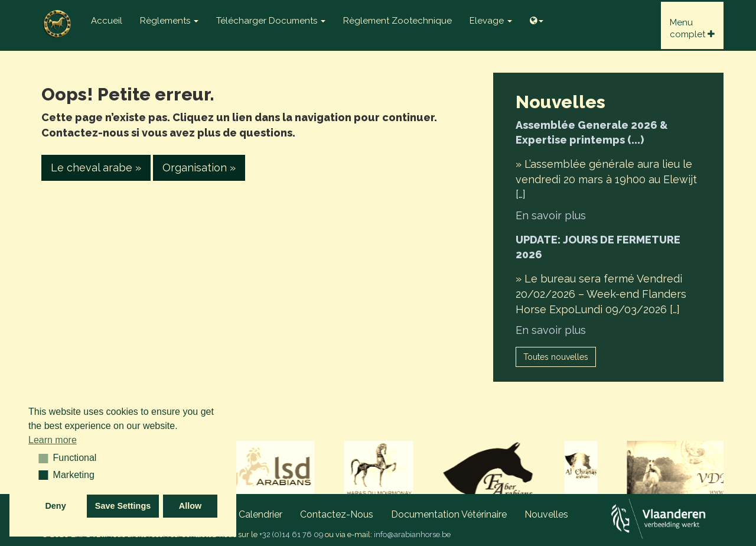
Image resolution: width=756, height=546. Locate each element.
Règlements (169, 21)
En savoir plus (551, 215)
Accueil (107, 21)
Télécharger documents (271, 21)
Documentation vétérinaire (449, 514)
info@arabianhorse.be (412, 534)
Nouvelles (546, 514)
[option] (293, 470)
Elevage (491, 21)
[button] (39, 458)
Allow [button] (190, 506)
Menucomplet (692, 28)
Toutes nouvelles (556, 357)
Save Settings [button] (123, 506)
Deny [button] (55, 506)
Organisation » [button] (199, 168)
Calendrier (260, 514)
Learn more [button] (53, 440)
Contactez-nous (337, 514)
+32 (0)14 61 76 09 (291, 534)
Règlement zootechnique (397, 21)
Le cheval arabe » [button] (96, 168)
